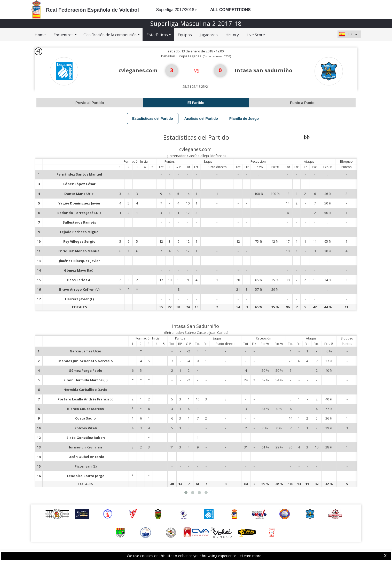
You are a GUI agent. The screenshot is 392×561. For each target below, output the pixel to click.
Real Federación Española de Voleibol (92, 10)
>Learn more (250, 556)
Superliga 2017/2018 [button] (176, 10)
